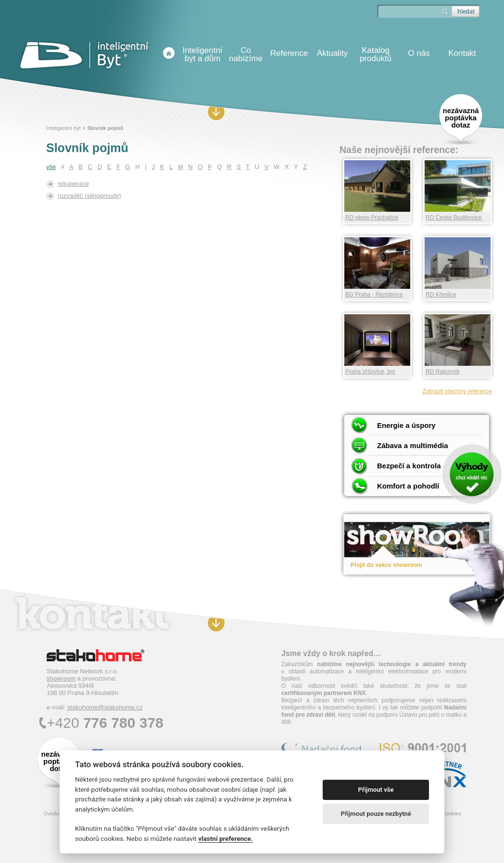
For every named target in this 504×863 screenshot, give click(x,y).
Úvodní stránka (169, 53)
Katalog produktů (376, 54)
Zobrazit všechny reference (457, 391)
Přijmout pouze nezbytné (376, 814)
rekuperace (73, 184)
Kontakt (462, 53)
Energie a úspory (406, 425)
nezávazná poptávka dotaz (460, 118)
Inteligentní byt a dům (202, 54)
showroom (61, 678)
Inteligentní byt (63, 128)
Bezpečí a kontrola (409, 466)
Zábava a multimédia (413, 445)
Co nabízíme (246, 54)
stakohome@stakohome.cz (105, 707)
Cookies (452, 813)
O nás (419, 53)
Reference (289, 53)
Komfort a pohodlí (408, 486)
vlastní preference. (225, 838)
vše (51, 167)
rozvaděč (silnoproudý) (89, 196)
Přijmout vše (376, 790)
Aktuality (332, 53)
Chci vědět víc (472, 474)
